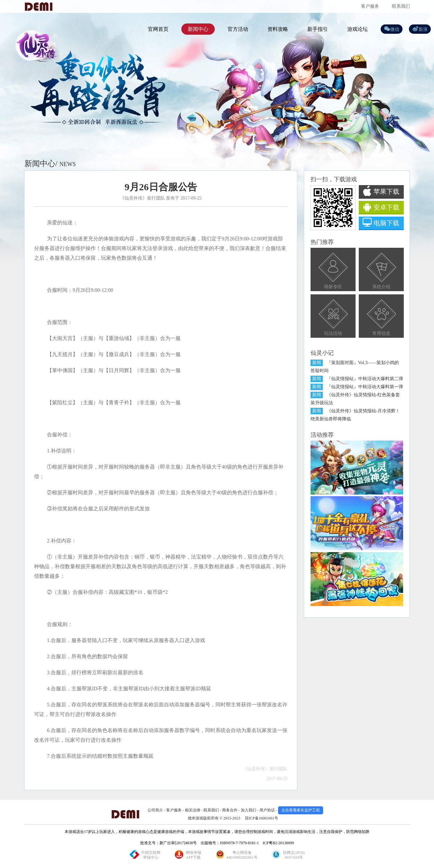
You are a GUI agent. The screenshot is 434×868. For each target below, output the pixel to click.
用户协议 (267, 810)
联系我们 (401, 6)
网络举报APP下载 (194, 855)
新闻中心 (198, 29)
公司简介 (155, 810)
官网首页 (158, 29)
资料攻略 (278, 29)
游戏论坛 (357, 29)
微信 (395, 29)
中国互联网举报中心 (151, 855)
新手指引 (318, 29)
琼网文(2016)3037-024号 (294, 855)
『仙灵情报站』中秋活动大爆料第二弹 (365, 379)
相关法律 (193, 810)
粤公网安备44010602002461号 (242, 855)
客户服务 (370, 6)
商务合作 (230, 810)
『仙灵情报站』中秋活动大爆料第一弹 (365, 387)
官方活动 (238, 29)
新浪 (423, 29)
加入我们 (249, 810)
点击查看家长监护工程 (301, 810)
